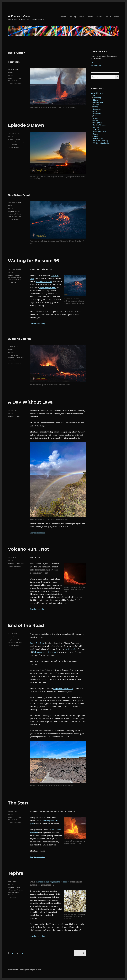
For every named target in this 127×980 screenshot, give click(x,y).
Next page (83, 956)
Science (96, 130)
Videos (99, 17)
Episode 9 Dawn (26, 125)
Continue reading (37, 324)
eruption (11, 78)
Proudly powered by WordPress (30, 970)
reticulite (11, 892)
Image (10, 72)
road (20, 642)
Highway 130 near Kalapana (44, 652)
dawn (16, 355)
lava (15, 81)
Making (96, 120)
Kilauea (11, 75)
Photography (98, 123)
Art (94, 96)
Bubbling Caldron (19, 339)
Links (82, 17)
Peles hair (20, 890)
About (116, 17)
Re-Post (96, 127)
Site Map (73, 17)
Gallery (90, 17)
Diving (96, 107)
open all (94, 93)
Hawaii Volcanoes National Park (15, 214)
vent (9, 144)
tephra (17, 892)
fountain (18, 78)
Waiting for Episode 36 (33, 261)
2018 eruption (71, 649)
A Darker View (19, 16)
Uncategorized (98, 139)
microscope (12, 890)
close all (101, 93)
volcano (14, 144)
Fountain (14, 62)
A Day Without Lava (30, 402)
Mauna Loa (12, 360)
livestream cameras (44, 281)
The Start (18, 803)
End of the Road (26, 625)
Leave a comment (14, 84)
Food (95, 111)
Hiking (96, 118)
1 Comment (12, 283)
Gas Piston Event (19, 195)
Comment (97, 105)
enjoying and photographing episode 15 (52, 882)
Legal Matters (96, 65)
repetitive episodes (48, 287)
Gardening (97, 114)
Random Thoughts (100, 125)
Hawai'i (96, 116)
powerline (15, 642)
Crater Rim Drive (37, 643)
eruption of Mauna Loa (63, 688)
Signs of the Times (100, 132)
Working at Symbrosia (101, 143)
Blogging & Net (98, 102)
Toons (95, 134)
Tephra (16, 873)
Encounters (97, 109)
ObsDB (108, 17)
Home (63, 17)
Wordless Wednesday (101, 141)
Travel (95, 136)
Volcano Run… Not (28, 549)
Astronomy (97, 98)
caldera (10, 140)
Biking (96, 100)
